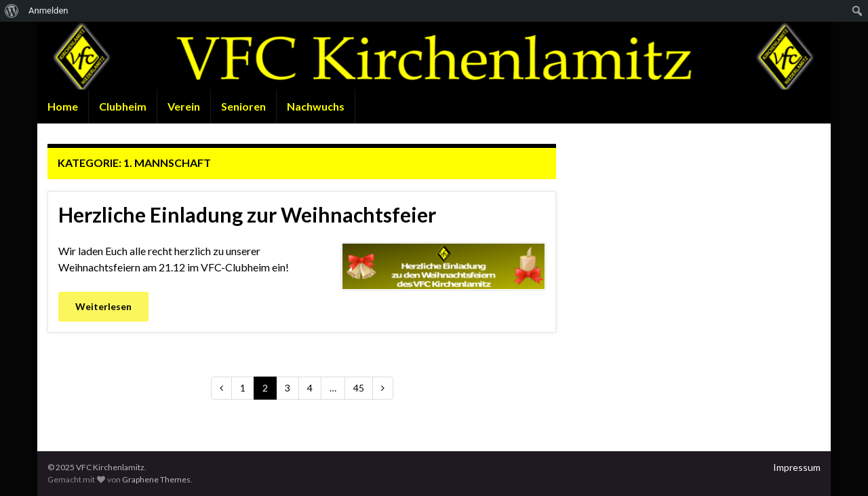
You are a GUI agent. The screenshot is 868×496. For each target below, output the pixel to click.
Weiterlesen (103, 306)
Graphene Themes (156, 479)
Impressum (797, 467)
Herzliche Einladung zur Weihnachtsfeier (247, 214)
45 (359, 388)
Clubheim (123, 106)
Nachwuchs (316, 106)
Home (63, 106)
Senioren (243, 106)
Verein (184, 106)
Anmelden (48, 11)
